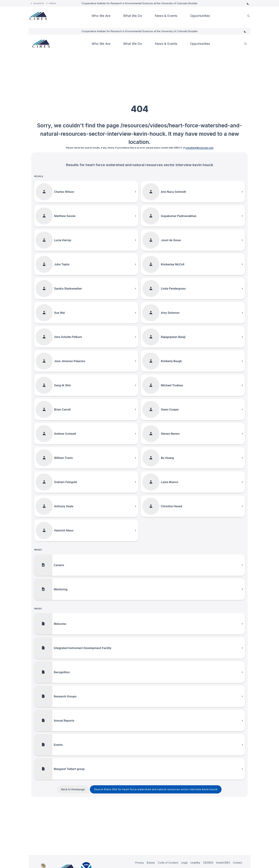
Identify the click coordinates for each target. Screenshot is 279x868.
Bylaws (151, 863)
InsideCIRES (223, 863)
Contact (237, 863)
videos (52, 3)
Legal (184, 863)
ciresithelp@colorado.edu (199, 148)
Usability (195, 863)
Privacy (140, 863)
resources (39, 3)
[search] (248, 16)
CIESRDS (208, 863)
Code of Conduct (168, 863)
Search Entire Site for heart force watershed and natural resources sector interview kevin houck (156, 789)
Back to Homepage (73, 789)
